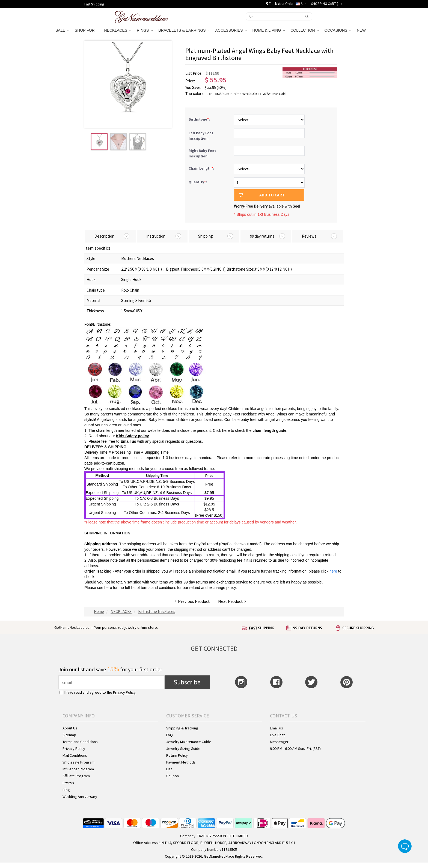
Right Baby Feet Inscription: (202, 153)
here (108, 588)
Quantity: (198, 182)
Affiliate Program (76, 776)
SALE (62, 30)
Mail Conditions (75, 755)
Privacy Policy (124, 692)
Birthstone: (200, 119)
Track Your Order (280, 4)
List (169, 769)
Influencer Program (78, 769)
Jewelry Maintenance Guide (189, 742)
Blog (66, 790)
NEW (362, 30)
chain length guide (269, 430)
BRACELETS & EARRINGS (184, 30)
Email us (128, 441)
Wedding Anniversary (80, 797)
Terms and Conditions (80, 742)
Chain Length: (202, 168)
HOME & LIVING (268, 30)
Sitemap (69, 735)
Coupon (173, 776)
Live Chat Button (405, 846)
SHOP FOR (87, 30)
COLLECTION (304, 30)
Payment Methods (181, 762)
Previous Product (192, 601)
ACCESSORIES (231, 30)
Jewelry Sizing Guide (183, 749)
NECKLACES (118, 30)
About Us (70, 728)
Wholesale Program (78, 762)
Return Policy (177, 755)
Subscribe (187, 682)
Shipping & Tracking (182, 728)
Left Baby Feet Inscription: (201, 136)
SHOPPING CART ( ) (326, 4)
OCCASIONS (338, 30)
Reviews (68, 783)
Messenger (279, 742)
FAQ (170, 735)
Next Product (232, 601)
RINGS (145, 30)
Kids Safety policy (133, 436)
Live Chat (277, 735)
